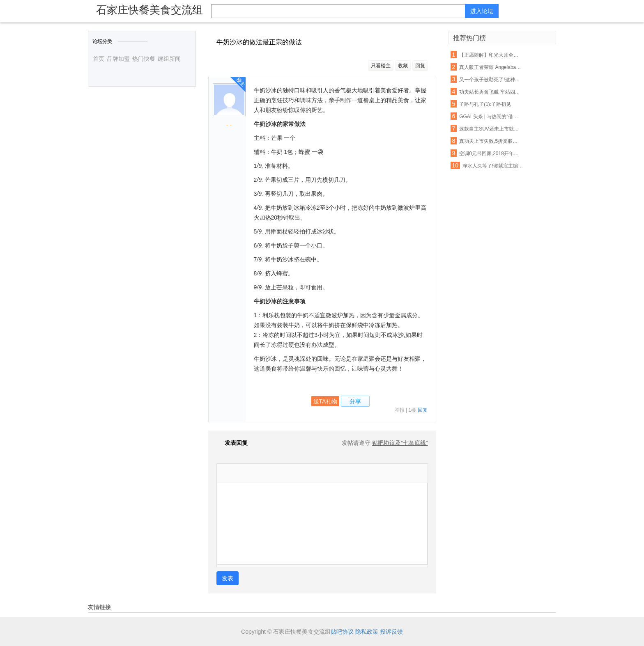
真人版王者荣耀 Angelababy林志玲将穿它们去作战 (490, 67)
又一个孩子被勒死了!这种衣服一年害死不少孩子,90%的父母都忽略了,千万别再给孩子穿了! (490, 80)
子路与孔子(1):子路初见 (485, 104)
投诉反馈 (391, 632)
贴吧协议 (342, 632)
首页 (99, 59)
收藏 (403, 66)
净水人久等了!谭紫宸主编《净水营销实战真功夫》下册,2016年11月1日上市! (494, 166)
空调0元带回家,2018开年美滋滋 (490, 153)
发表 (228, 578)
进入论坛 (482, 11)
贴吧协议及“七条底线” (400, 443)
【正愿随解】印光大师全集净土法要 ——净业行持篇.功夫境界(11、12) (490, 55)
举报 (400, 410)
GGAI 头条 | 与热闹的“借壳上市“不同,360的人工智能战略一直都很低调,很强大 (490, 117)
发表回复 (232, 443)
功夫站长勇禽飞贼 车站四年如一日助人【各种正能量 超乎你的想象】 (490, 92)
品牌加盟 (118, 59)
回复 (420, 66)
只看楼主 (381, 66)
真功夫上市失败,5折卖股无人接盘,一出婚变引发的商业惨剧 (490, 141)
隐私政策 (367, 632)
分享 (355, 401)
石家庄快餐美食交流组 (149, 10)
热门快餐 (144, 59)
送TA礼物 (325, 401)
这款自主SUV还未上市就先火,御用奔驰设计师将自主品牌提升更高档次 (490, 129)
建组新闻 (169, 59)
